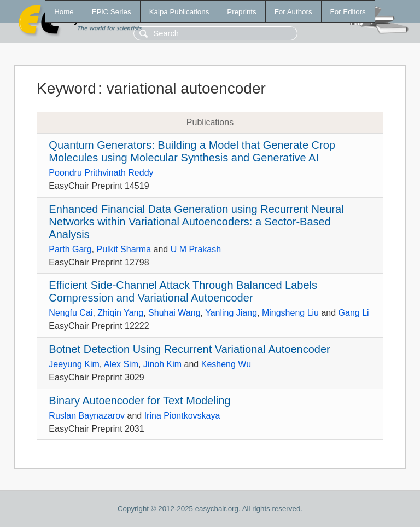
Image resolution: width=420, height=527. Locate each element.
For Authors (293, 12)
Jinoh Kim (162, 364)
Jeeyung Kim (74, 364)
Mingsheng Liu (290, 313)
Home (64, 12)
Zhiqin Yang (120, 313)
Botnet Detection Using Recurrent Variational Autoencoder (189, 349)
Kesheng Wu (226, 364)
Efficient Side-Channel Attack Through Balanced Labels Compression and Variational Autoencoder (183, 291)
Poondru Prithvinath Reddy (101, 173)
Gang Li (354, 313)
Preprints (241, 12)
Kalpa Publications (179, 12)
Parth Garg (70, 249)
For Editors (348, 12)
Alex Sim (121, 364)
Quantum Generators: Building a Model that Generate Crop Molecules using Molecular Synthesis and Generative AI (192, 151)
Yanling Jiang (231, 313)
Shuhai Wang (174, 313)
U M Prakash (196, 249)
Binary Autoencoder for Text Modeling (139, 401)
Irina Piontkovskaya (182, 416)
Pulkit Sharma (124, 249)
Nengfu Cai (71, 313)
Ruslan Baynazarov (87, 416)
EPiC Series (112, 12)
